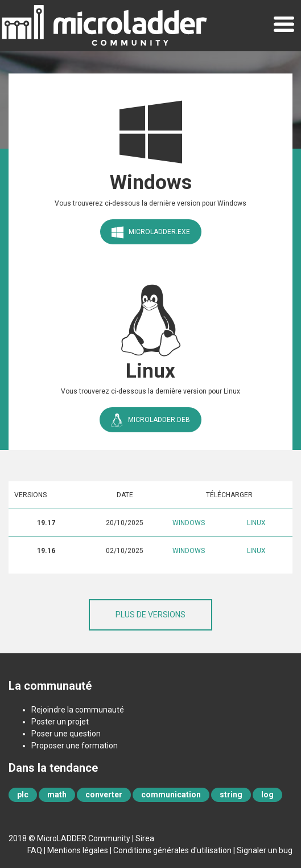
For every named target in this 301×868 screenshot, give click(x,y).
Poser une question (66, 734)
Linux (256, 523)
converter (104, 795)
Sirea (145, 838)
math (57, 795)
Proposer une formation (75, 746)
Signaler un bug (265, 850)
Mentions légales (78, 850)
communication (171, 795)
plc (23, 795)
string (231, 795)
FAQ (35, 850)
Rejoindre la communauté (78, 710)
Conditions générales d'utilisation (172, 850)
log (267, 795)
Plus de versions (150, 615)
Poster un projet (60, 722)
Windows (189, 523)
